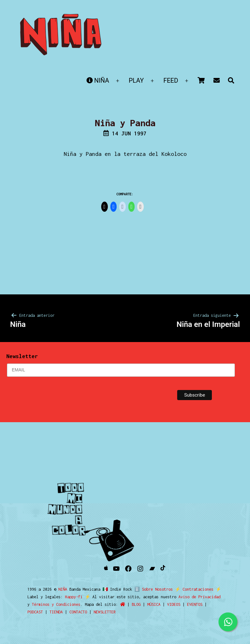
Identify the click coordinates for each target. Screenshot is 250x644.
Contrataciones (195, 589)
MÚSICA (154, 604)
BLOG (136, 604)
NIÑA (98, 80)
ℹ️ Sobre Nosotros (152, 589)
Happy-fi (74, 597)
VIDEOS (174, 604)
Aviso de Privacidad (199, 597)
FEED (171, 80)
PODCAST (35, 612)
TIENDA (56, 612)
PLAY (136, 80)
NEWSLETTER (105, 612)
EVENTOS (195, 604)
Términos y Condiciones (56, 604)
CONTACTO (78, 612)
